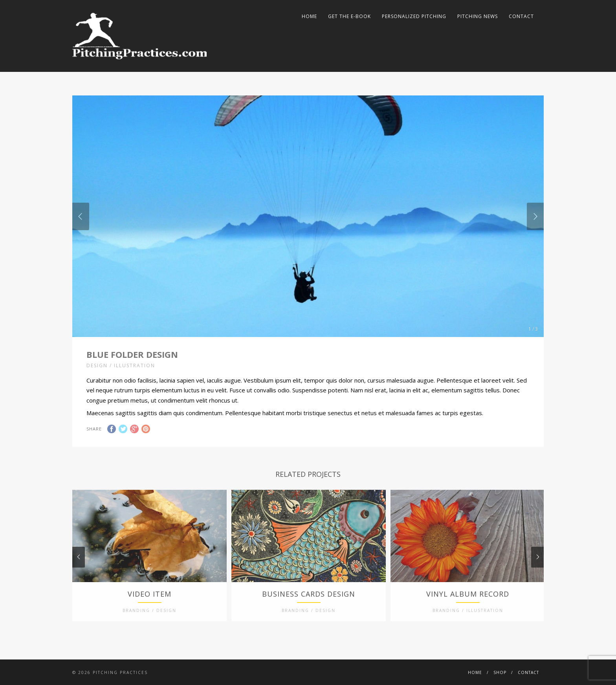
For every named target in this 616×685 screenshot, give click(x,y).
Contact (521, 16)
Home (309, 16)
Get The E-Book (349, 16)
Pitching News (478, 16)
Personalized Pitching (414, 16)
